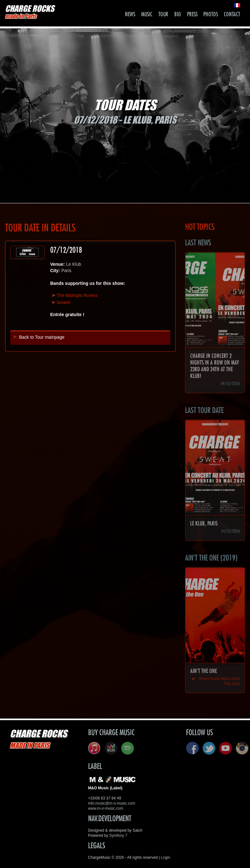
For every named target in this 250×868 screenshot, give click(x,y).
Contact (232, 14)
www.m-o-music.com (106, 808)
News (130, 14)
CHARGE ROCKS (30, 12)
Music (147, 14)
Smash (64, 302)
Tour (163, 14)
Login (166, 857)
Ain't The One (204, 671)
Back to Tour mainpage (42, 337)
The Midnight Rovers (77, 295)
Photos (211, 14)
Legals (97, 846)
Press (192, 14)
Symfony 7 (118, 835)
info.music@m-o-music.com (112, 803)
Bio (178, 14)
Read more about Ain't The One (219, 681)
